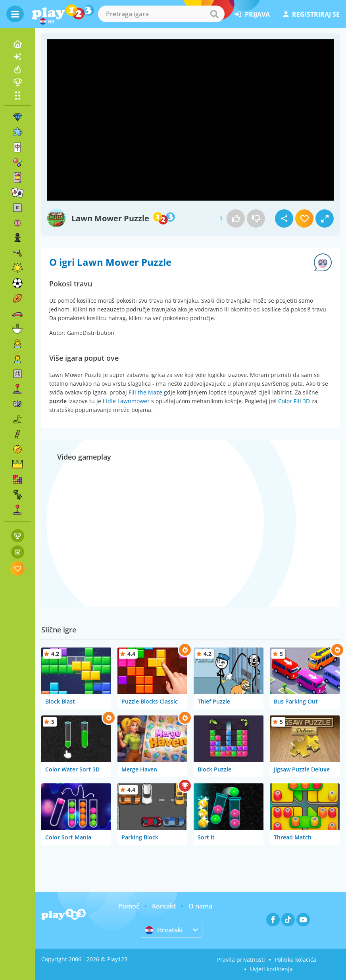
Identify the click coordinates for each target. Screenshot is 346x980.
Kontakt (164, 906)
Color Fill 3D (294, 401)
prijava (252, 14)
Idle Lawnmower (128, 401)
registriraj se (311, 14)
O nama (200, 906)
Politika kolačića (295, 960)
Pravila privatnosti (241, 960)
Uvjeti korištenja (271, 969)
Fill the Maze (145, 392)
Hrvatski (164, 930)
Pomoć (129, 906)
